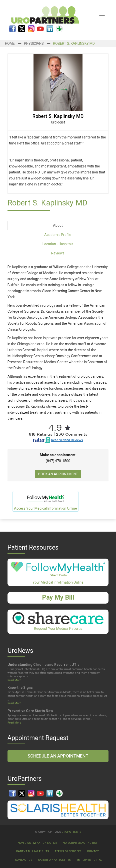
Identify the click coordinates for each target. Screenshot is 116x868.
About (58, 225)
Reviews (58, 253)
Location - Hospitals (58, 244)
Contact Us (24, 860)
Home (10, 43)
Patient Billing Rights (33, 851)
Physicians (34, 43)
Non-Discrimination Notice (37, 843)
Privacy (93, 851)
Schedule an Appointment (58, 756)
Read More (14, 680)
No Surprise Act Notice (80, 843)
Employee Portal (89, 860)
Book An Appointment (58, 474)
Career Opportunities (54, 860)
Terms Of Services (68, 851)
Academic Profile (58, 235)
